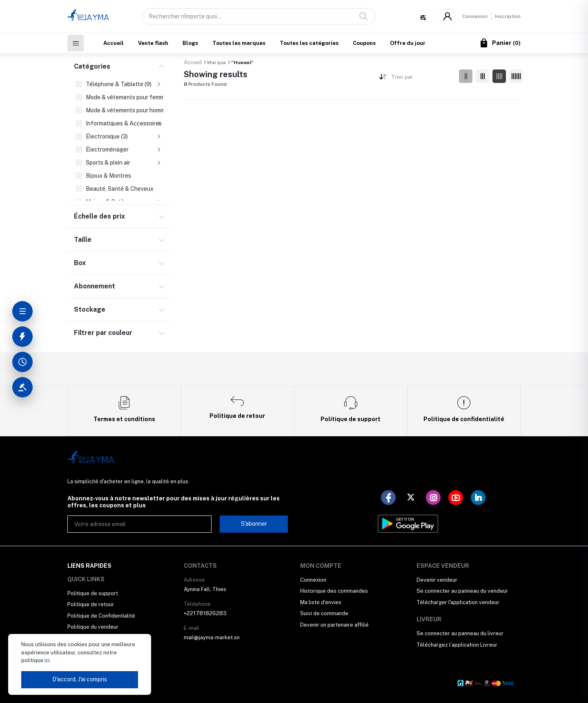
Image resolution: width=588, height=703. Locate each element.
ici (47, 660)
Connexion (475, 16)
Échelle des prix (99, 216)
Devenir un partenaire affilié (334, 625)
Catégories (92, 66)
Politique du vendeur (93, 627)
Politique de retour (91, 604)
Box (80, 263)
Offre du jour (408, 43)
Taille (83, 240)
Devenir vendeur (437, 580)
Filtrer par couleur (103, 333)
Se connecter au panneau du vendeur (462, 591)
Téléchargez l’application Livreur (457, 645)
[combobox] (422, 79)
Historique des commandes (334, 591)
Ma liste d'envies (321, 602)
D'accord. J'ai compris (80, 679)
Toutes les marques (239, 43)
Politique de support (93, 593)
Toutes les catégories (309, 43)
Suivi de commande (324, 613)
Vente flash (153, 43)
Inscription (508, 16)
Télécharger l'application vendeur (458, 602)
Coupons (364, 43)
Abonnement (95, 286)
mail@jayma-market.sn (212, 637)
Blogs (190, 43)
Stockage (90, 309)
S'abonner (254, 524)
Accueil (114, 43)
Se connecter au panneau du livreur (460, 633)
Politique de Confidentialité (101, 616)
